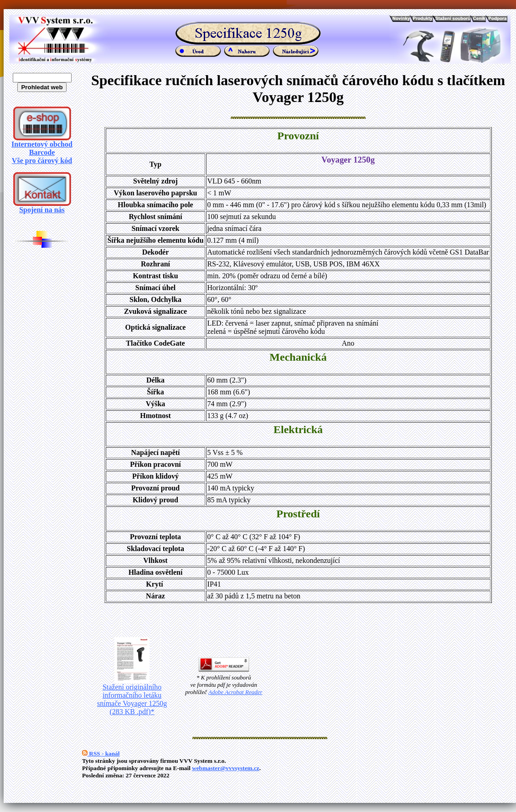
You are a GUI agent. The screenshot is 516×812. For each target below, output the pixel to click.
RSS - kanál (101, 753)
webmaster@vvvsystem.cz (226, 768)
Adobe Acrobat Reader (235, 692)
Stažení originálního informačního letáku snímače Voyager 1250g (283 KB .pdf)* (132, 696)
